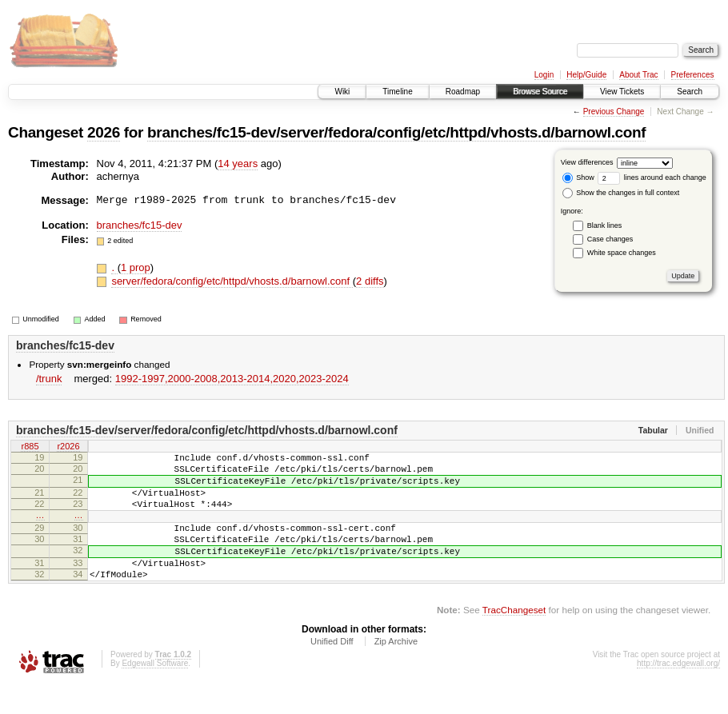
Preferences (693, 75)
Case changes (610, 239)
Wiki (342, 92)
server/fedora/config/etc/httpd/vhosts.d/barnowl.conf (232, 281)
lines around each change (652, 178)
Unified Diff (332, 670)
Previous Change (614, 112)
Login (544, 75)
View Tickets (622, 92)
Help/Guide (586, 75)
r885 (30, 447)
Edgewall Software (155, 692)
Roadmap (463, 92)
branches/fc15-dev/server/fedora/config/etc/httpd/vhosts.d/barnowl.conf (396, 132)
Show (578, 178)
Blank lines (605, 225)
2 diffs (370, 281)
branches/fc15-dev (140, 225)
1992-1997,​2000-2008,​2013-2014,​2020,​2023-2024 (232, 379)
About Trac (638, 75)
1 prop (136, 267)
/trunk (49, 379)
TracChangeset (514, 638)
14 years (238, 164)
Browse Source (540, 92)
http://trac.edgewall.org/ (678, 692)
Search (690, 92)
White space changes (622, 253)
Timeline (397, 92)
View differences (587, 162)
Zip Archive (396, 670)
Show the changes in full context (621, 193)
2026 (104, 132)
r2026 (68, 447)
